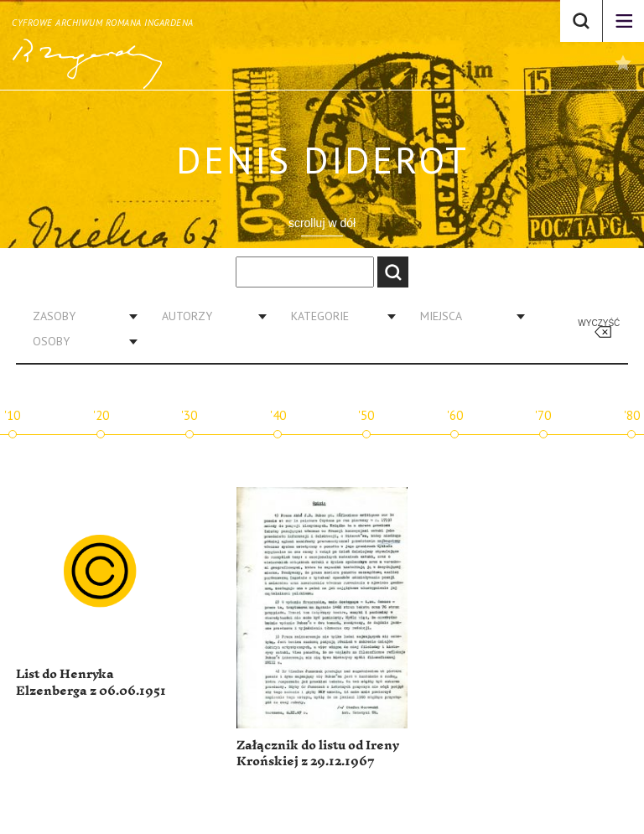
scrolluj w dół (322, 223)
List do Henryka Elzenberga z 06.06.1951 (91, 683)
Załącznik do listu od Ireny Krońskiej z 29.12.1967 (318, 754)
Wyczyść (599, 323)
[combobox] (79, 316)
